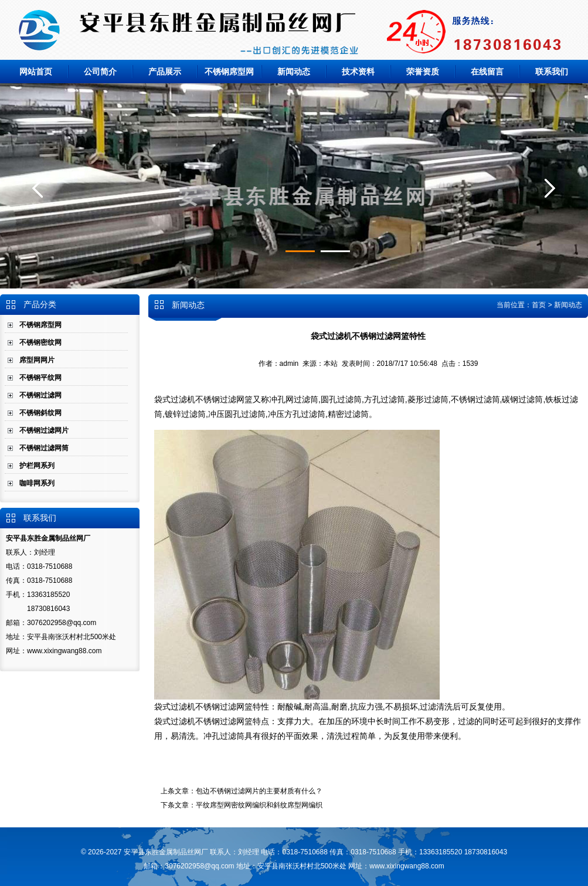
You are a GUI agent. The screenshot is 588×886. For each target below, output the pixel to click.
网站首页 (36, 72)
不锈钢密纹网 (40, 342)
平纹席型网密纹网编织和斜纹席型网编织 (259, 805)
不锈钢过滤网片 (44, 430)
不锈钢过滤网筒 (44, 448)
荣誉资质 (423, 72)
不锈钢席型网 (229, 72)
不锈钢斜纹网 (40, 413)
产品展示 (165, 72)
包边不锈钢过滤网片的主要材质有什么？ (259, 791)
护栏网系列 (37, 466)
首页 (539, 305)
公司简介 (100, 72)
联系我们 (552, 72)
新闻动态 (294, 72)
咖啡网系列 (37, 483)
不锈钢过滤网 (40, 395)
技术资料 (358, 72)
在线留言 (487, 72)
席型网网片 (37, 360)
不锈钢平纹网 (40, 378)
